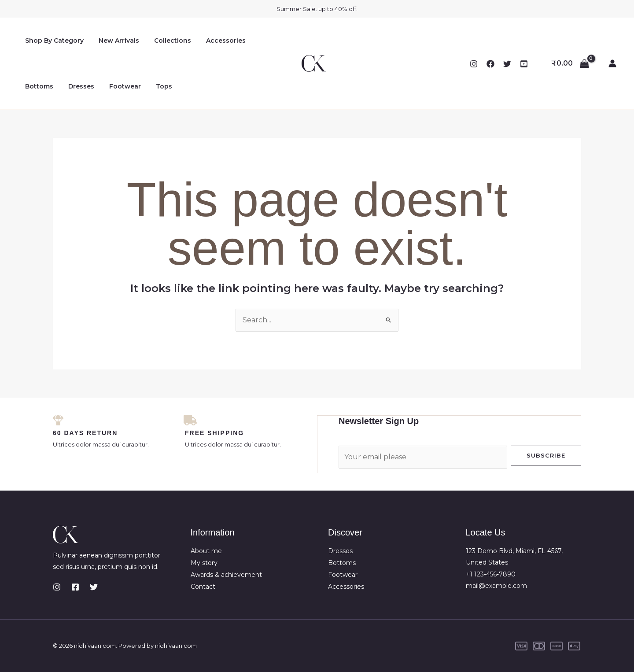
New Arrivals (115, 41)
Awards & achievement (226, 574)
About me (206, 550)
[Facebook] (490, 64)
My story (204, 562)
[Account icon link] (612, 63)
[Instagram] (474, 64)
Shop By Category (53, 41)
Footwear (78, 86)
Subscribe (546, 455)
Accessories (217, 41)
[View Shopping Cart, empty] (570, 63)
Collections (166, 41)
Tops (114, 86)
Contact (203, 585)
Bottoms (263, 41)
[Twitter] (507, 64)
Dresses (37, 86)
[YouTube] (524, 64)
